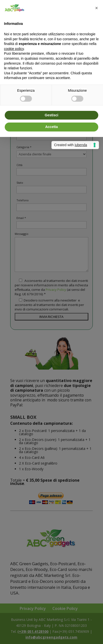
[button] (97, 8)
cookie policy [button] (14, 49)
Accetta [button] (51, 127)
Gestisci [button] (51, 115)
